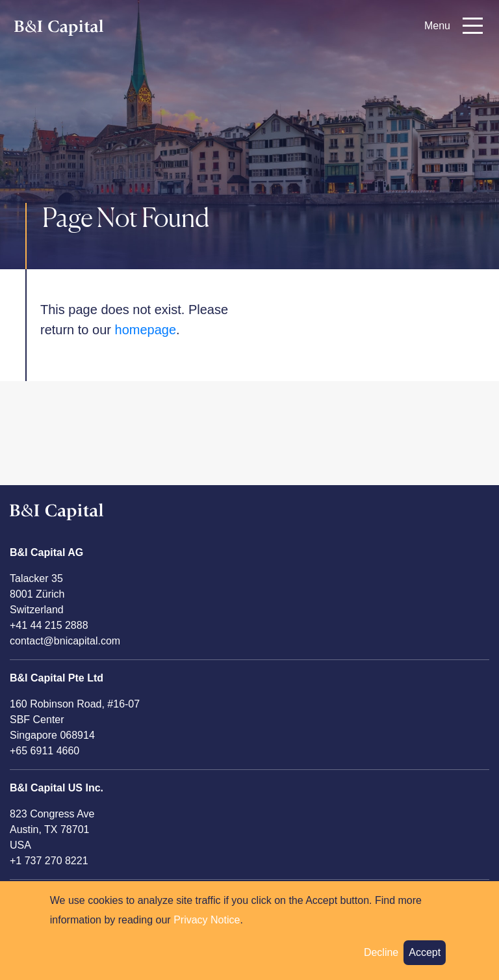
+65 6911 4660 (45, 751)
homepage (146, 330)
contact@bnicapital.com (65, 641)
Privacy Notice (207, 927)
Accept (425, 960)
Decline (381, 960)
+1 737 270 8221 (49, 861)
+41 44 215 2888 (49, 625)
